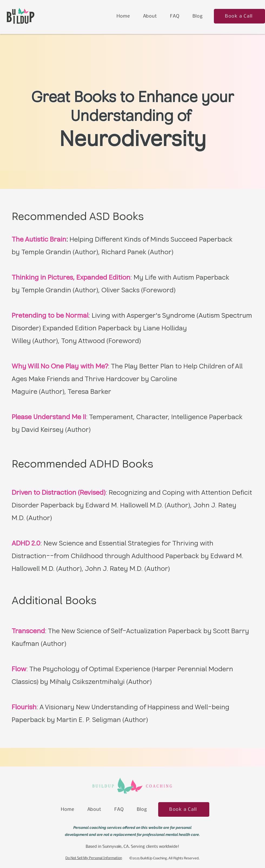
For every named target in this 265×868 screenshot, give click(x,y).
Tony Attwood (83, 341)
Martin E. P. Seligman (89, 720)
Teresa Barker (89, 391)
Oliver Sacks (120, 290)
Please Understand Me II (49, 417)
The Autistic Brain (39, 239)
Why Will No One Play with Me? (60, 366)
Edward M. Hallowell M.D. (124, 505)
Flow (19, 669)
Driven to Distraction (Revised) (59, 492)
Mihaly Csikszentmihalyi (87, 682)
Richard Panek (124, 252)
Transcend (28, 631)
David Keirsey (42, 430)
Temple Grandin (46, 252)
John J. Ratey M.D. (114, 569)
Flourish (24, 707)
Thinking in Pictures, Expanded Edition (71, 277)
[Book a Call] (239, 16)
